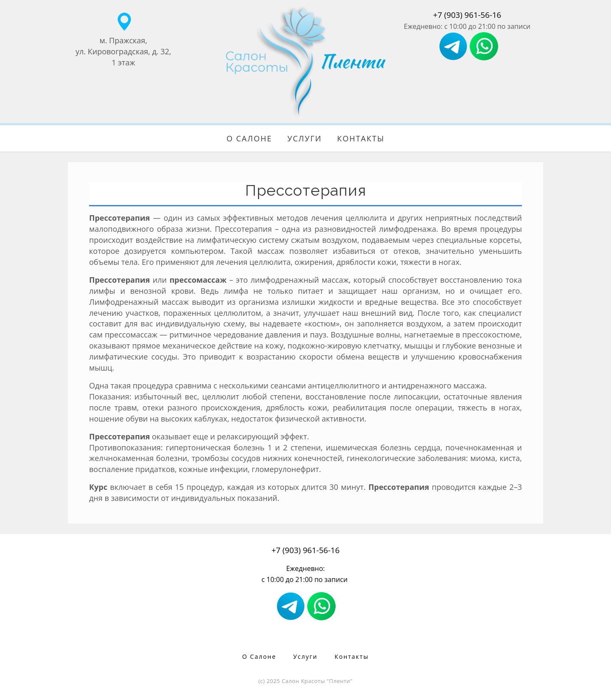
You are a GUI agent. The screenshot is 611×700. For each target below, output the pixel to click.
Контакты (361, 138)
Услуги (304, 138)
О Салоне (249, 138)
